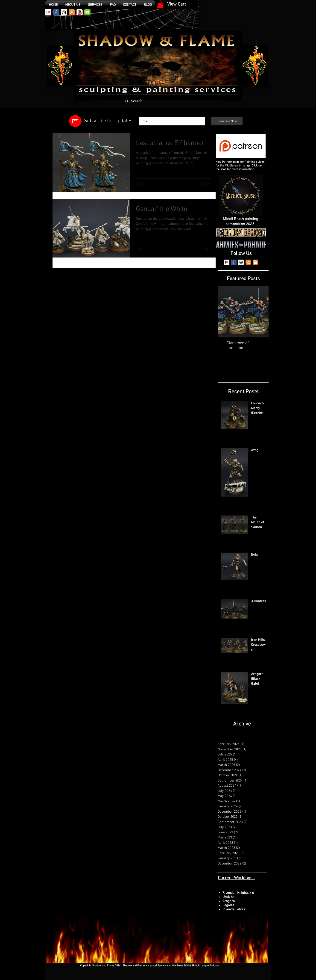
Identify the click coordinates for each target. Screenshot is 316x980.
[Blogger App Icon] (255, 262)
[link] (160, 4)
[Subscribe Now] (227, 121)
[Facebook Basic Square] (234, 262)
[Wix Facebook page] (56, 12)
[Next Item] (261, 312)
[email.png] (87, 12)
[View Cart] (176, 4)
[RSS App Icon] (72, 12)
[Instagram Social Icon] (64, 12)
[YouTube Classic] (80, 12)
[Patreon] (48, 12)
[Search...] (157, 101)
